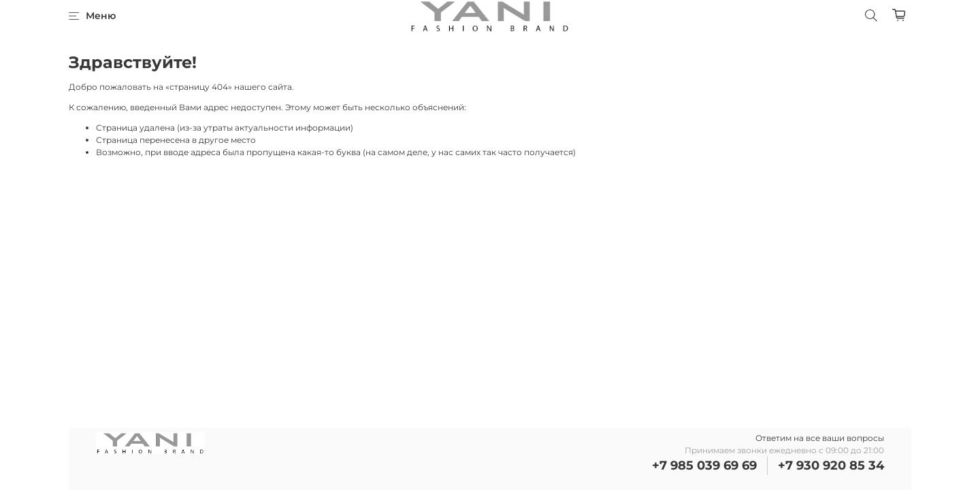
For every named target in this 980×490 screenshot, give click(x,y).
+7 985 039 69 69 (704, 465)
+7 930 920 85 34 (831, 465)
